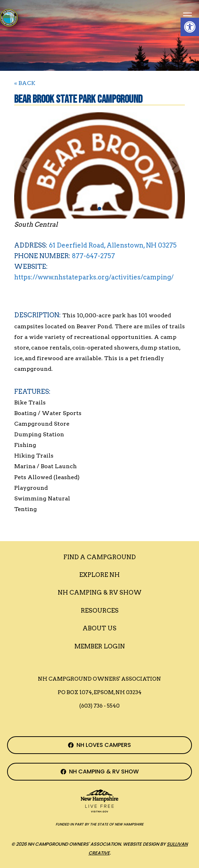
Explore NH (100, 575)
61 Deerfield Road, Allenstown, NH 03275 (113, 245)
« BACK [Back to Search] (25, 83)
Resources (100, 611)
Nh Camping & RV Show (100, 592)
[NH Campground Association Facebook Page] (100, 745)
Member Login (100, 646)
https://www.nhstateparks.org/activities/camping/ (94, 277)
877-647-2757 (93, 256)
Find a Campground (100, 557)
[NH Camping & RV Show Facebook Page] (100, 772)
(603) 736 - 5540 (100, 706)
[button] (190, 27)
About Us (100, 628)
